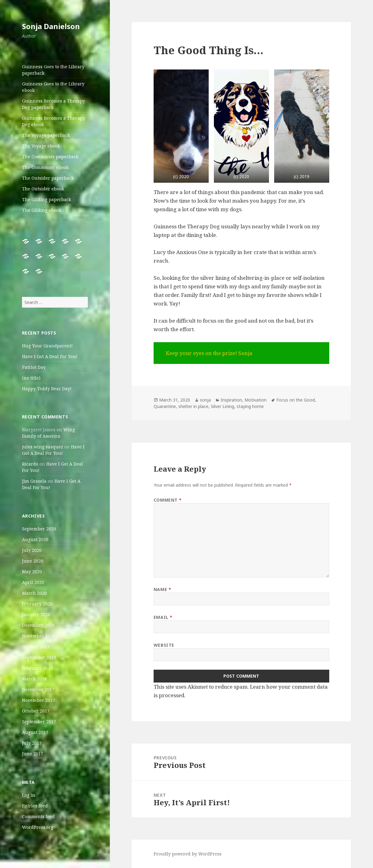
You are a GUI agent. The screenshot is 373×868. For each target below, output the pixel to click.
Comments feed (38, 816)
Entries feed (35, 806)
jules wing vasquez (43, 447)
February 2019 (37, 668)
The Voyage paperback (46, 135)
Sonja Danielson (51, 26)
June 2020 (33, 561)
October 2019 (36, 647)
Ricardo (30, 464)
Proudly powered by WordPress (188, 854)
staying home (250, 406)
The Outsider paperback (48, 178)
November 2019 (39, 636)
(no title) (31, 378)
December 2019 (38, 625)
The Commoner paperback (50, 157)
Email (163, 617)
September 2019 (39, 657)
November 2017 (39, 700)
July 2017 (32, 743)
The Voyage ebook (41, 146)
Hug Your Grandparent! (47, 346)
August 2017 (35, 732)
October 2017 (36, 711)
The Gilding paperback (47, 199)
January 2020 (36, 614)
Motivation (256, 400)
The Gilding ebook (42, 210)
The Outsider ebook (43, 189)
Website (164, 645)
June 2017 (33, 754)
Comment (168, 500)
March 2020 (34, 593)
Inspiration (231, 400)
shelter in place (193, 406)
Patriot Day (34, 367)
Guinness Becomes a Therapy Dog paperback (54, 104)
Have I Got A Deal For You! (50, 356)
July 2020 (32, 550)
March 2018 (34, 679)
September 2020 (39, 529)
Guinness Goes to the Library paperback (53, 70)
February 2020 (37, 604)
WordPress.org (38, 827)
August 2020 (35, 539)
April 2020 (33, 582)
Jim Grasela (34, 481)
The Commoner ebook (45, 167)
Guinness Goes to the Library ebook (53, 87)
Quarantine (165, 406)
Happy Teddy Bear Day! (47, 389)
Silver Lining (222, 406)
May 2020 (32, 572)
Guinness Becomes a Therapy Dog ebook (54, 121)
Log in (29, 795)
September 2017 (39, 722)
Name (162, 589)
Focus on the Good (296, 400)
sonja (205, 400)
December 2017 (38, 689)
